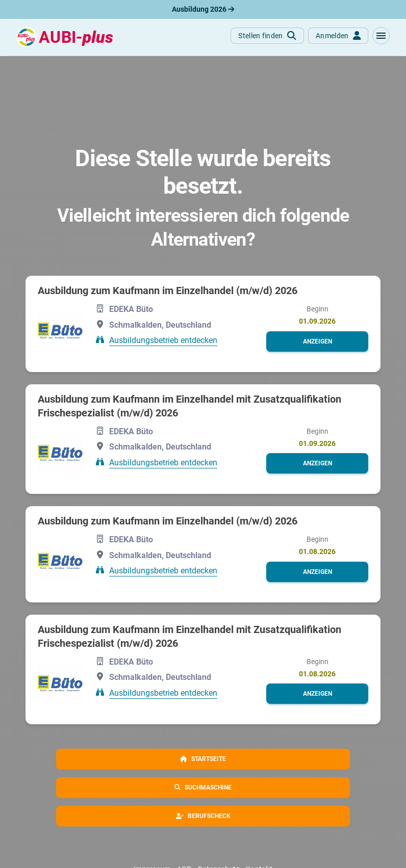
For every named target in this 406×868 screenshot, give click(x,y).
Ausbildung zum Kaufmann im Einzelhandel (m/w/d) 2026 (168, 291)
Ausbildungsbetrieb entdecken (163, 340)
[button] (381, 36)
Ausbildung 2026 (203, 9)
